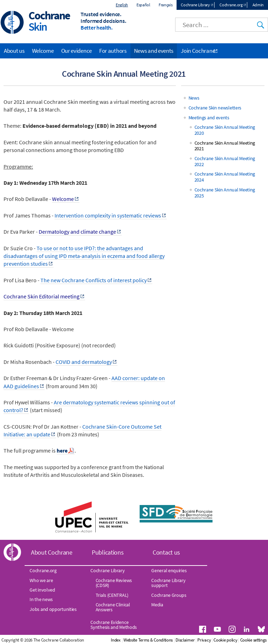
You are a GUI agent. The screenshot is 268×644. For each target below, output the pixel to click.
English (122, 5)
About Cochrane (52, 552)
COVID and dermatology (84, 362)
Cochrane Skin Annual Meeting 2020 (225, 130)
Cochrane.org (231, 5)
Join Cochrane (198, 51)
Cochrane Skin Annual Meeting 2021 (225, 146)
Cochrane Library (195, 5)
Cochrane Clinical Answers (113, 607)
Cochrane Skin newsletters (215, 108)
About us (14, 51)
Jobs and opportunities (53, 609)
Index (116, 640)
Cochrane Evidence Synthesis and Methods (114, 625)
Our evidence (76, 51)
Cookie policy (225, 640)
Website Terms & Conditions (148, 640)
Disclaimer (185, 640)
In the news (41, 599)
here (62, 450)
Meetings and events (209, 118)
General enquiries (169, 570)
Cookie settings (254, 640)
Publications (108, 552)
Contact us (166, 552)
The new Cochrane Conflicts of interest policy (94, 280)
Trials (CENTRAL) (112, 595)
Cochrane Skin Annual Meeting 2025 (225, 193)
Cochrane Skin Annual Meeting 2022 (225, 161)
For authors (113, 51)
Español (143, 5)
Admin (258, 5)
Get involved (42, 590)
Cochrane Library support (168, 583)
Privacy (204, 640)
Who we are (41, 580)
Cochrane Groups (169, 595)
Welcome (43, 51)
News (194, 98)
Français (166, 5)
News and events (154, 51)
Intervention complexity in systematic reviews (108, 215)
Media (157, 605)
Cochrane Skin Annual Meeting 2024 (225, 177)
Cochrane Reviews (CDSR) (114, 583)
